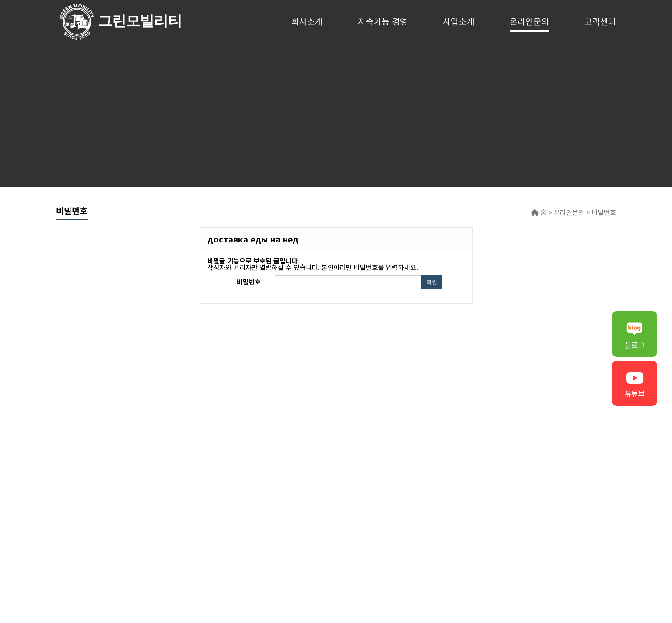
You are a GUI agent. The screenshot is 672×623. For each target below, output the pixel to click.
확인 (432, 282)
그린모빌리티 (77, 21)
